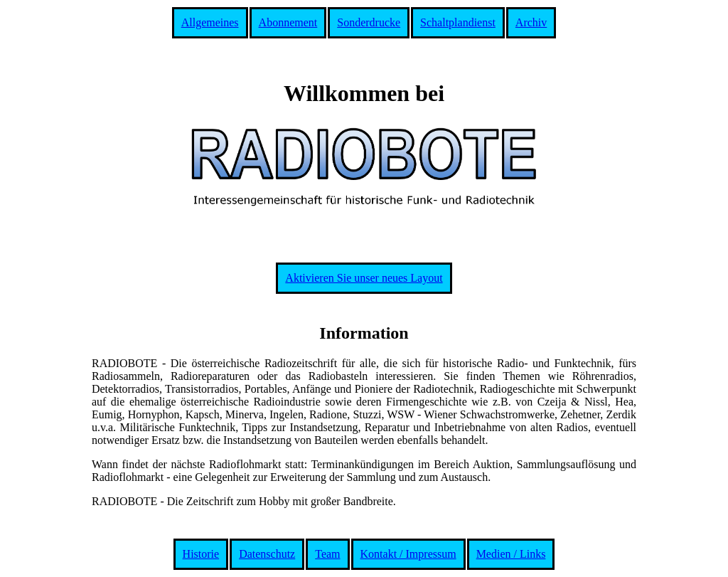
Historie (201, 554)
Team (327, 554)
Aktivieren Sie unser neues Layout (364, 278)
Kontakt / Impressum (408, 554)
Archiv (531, 22)
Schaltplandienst (458, 22)
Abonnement (288, 22)
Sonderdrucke (369, 22)
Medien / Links (511, 554)
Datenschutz (267, 554)
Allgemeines (210, 22)
